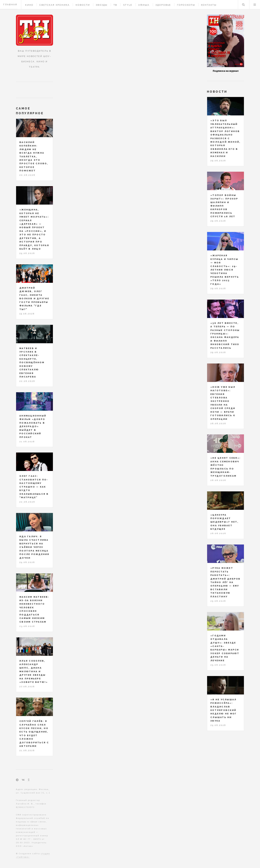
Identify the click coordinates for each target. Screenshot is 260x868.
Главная (10, 5)
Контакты (209, 5)
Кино (29, 5)
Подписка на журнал (226, 71)
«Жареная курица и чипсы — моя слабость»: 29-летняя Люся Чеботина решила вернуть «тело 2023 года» (225, 270)
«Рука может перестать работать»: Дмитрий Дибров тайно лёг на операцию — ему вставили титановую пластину (226, 582)
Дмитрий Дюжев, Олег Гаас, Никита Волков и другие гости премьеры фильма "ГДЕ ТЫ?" (34, 299)
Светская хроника (55, 5)
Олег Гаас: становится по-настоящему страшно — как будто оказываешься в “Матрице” (34, 487)
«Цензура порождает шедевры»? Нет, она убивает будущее (225, 522)
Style (128, 5)
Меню (255, 5)
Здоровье (163, 5)
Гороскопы (186, 5)
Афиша (144, 5)
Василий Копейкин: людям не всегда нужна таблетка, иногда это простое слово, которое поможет (34, 157)
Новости (83, 5)
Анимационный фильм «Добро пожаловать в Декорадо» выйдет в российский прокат (33, 426)
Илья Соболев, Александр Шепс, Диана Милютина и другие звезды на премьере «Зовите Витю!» (34, 672)
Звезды (102, 5)
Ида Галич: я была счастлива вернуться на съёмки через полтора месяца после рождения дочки (34, 547)
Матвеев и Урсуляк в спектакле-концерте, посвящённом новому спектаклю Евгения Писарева (32, 363)
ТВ (115, 5)
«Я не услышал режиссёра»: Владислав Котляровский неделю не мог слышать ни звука (224, 710)
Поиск (243, 5)
